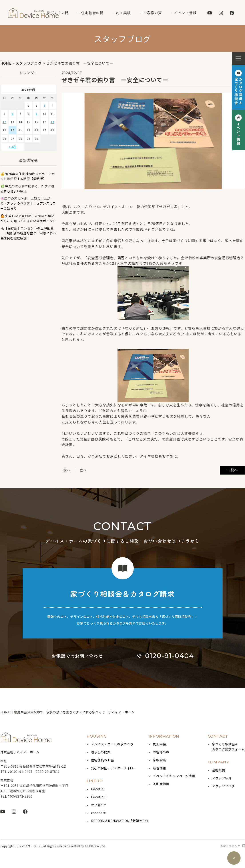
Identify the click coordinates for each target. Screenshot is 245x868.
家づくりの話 (58, 13)
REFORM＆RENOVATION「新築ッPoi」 (121, 821)
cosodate (99, 813)
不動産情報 (161, 784)
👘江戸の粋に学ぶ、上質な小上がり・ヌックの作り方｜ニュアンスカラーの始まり (28, 203)
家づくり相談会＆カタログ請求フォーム (228, 746)
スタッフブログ (224, 786)
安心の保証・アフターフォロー (114, 768)
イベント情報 (185, 13)
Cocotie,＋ (100, 797)
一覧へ (232, 470)
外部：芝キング (230, 846)
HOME (6, 712)
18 (52, 122)
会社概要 (219, 770)
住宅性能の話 (92, 13)
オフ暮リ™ (99, 805)
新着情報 (160, 768)
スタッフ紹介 (222, 778)
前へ (67, 470)
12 (4, 122)
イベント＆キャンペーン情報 (174, 776)
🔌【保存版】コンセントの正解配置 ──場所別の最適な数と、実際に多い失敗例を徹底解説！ (28, 233)
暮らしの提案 (101, 752)
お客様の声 (153, 13)
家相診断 (160, 760)
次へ (84, 470)
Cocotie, (98, 789)
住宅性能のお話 (103, 760)
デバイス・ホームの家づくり (112, 744)
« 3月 (12, 147)
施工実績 (123, 13)
